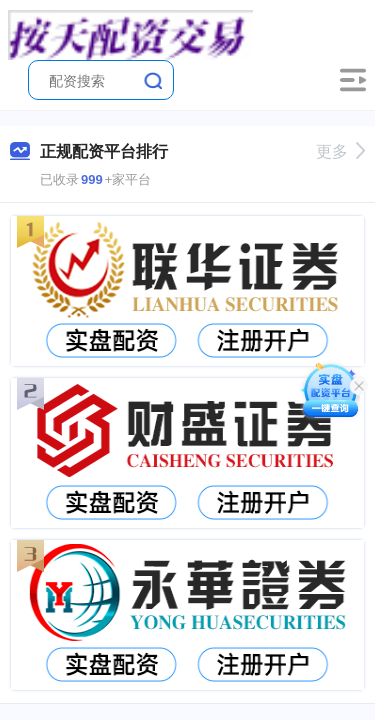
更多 (340, 151)
